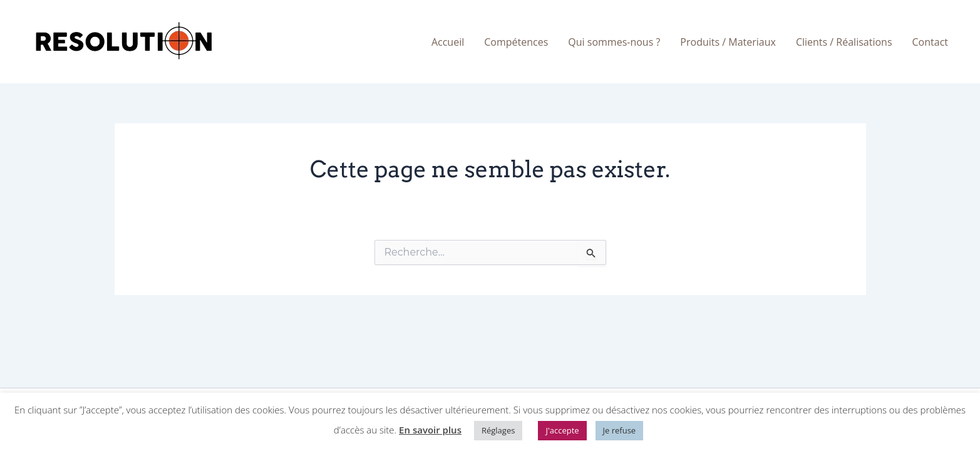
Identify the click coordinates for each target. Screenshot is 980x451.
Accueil (448, 42)
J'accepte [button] (562, 430)
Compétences (516, 42)
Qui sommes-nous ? (614, 42)
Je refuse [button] (620, 430)
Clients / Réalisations (844, 42)
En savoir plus (430, 430)
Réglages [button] (498, 430)
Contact (930, 42)
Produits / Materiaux (728, 42)
